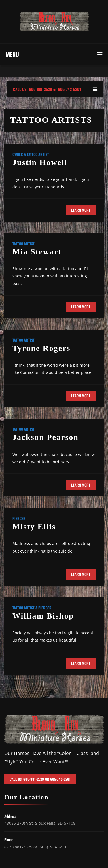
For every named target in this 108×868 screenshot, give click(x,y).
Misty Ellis (34, 526)
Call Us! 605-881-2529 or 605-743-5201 (40, 779)
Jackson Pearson (46, 437)
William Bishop (43, 616)
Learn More (81, 210)
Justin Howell (40, 162)
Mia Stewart (37, 252)
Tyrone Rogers (41, 348)
